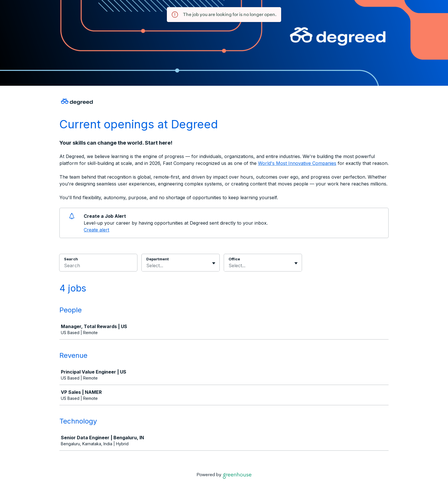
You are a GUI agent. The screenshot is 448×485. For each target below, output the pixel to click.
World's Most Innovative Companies (297, 163)
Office (234, 259)
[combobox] (147, 266)
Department (158, 259)
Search (71, 259)
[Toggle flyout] (214, 263)
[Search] (98, 266)
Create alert (96, 230)
